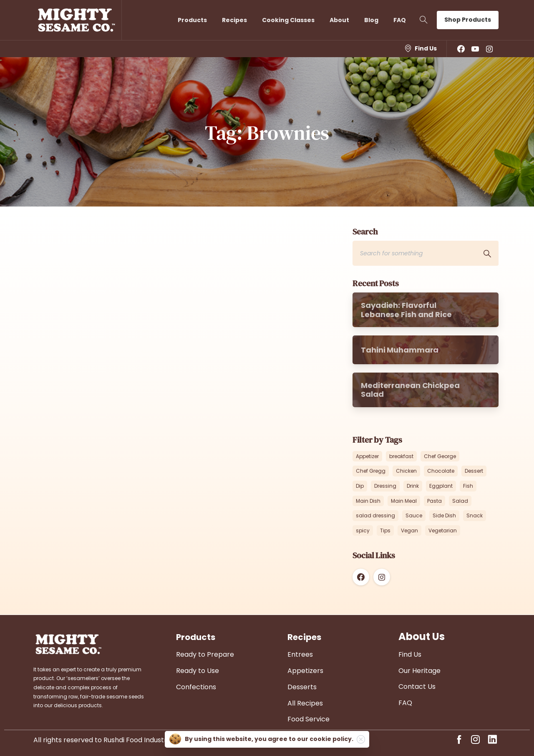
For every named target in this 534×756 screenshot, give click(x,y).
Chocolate (441, 471)
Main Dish (368, 501)
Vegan (409, 530)
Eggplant (441, 486)
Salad (460, 501)
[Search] (414, 253)
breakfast (401, 456)
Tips (385, 530)
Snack (475, 515)
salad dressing (375, 515)
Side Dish (444, 515)
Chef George (440, 456)
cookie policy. (331, 739)
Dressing (385, 486)
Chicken (406, 471)
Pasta (435, 501)
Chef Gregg (371, 471)
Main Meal (404, 501)
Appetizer (367, 456)
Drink (413, 486)
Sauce (414, 515)
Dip (360, 486)
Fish (468, 486)
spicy (363, 530)
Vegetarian (443, 530)
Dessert (474, 471)
